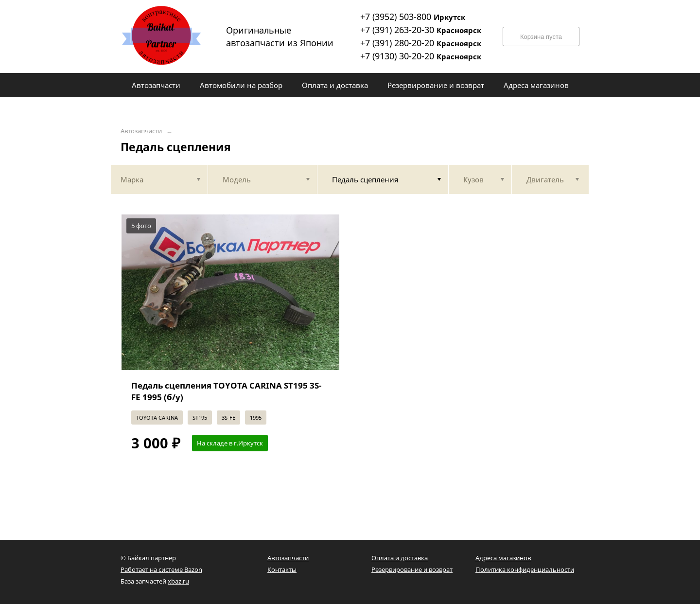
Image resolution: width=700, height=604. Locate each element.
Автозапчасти (141, 131)
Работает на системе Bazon (161, 569)
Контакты (282, 569)
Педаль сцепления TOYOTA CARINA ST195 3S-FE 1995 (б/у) (226, 391)
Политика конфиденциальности (525, 569)
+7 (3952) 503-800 (413, 17)
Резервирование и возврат (412, 569)
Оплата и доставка (400, 558)
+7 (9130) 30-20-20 (421, 56)
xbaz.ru (178, 581)
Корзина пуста (541, 37)
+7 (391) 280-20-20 (421, 43)
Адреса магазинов (503, 558)
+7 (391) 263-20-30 (421, 30)
